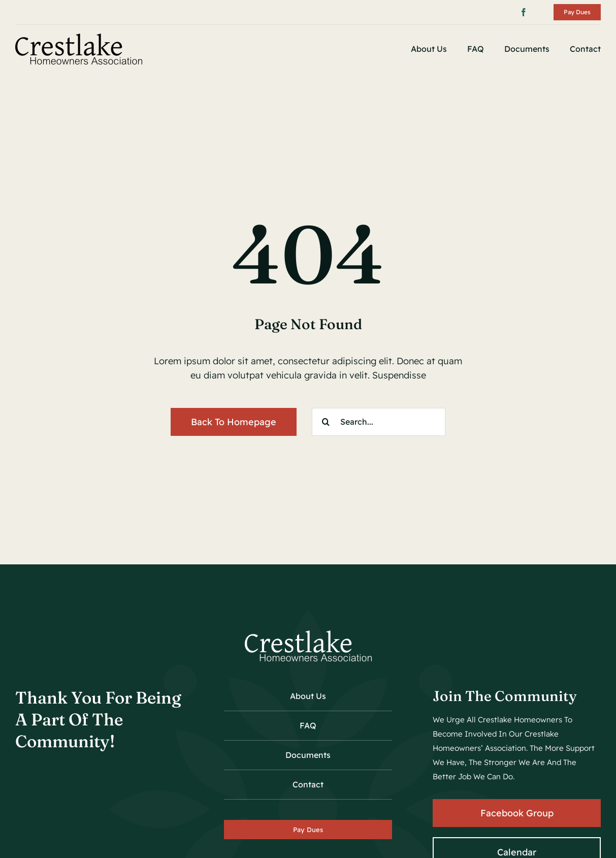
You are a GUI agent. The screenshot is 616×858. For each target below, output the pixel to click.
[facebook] (524, 12)
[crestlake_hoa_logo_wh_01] (308, 635)
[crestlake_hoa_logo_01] (79, 38)
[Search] (326, 422)
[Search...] (379, 422)
